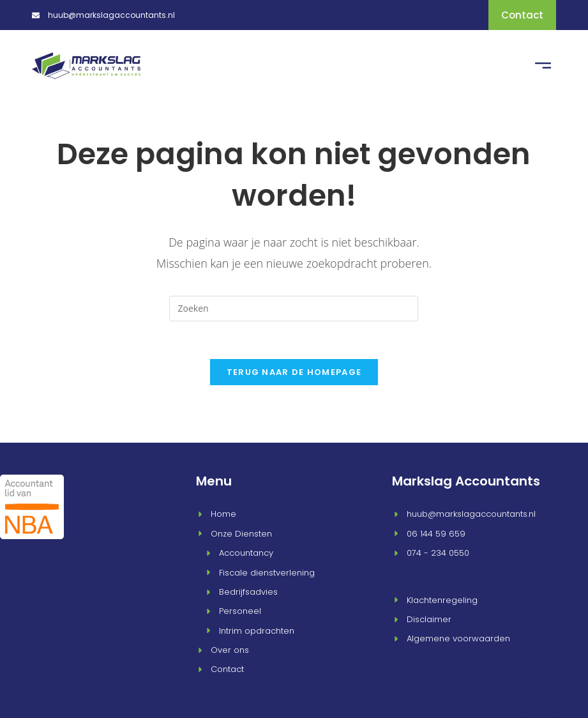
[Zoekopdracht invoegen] (294, 306)
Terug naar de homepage (294, 370)
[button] (543, 65)
